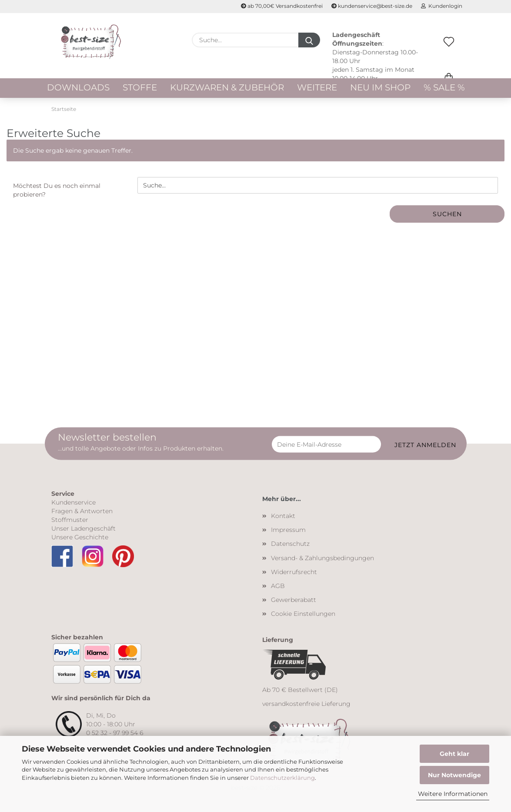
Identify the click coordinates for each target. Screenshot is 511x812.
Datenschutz (290, 544)
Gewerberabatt (294, 600)
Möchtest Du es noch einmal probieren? (57, 190)
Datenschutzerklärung (282, 778)
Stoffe (140, 87)
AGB (278, 586)
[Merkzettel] (449, 51)
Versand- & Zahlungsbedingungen (322, 558)
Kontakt (283, 516)
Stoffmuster (70, 520)
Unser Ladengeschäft (83, 528)
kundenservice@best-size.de (372, 6)
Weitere (317, 87)
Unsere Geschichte (80, 537)
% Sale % (444, 87)
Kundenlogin (442, 6)
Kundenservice (73, 502)
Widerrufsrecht (294, 572)
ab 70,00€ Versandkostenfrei (282, 6)
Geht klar (454, 754)
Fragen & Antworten (82, 511)
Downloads (78, 87)
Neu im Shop (380, 87)
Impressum (288, 530)
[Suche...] (309, 40)
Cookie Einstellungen (303, 614)
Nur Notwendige (454, 775)
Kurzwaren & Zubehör (227, 87)
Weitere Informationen (453, 794)
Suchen (447, 214)
